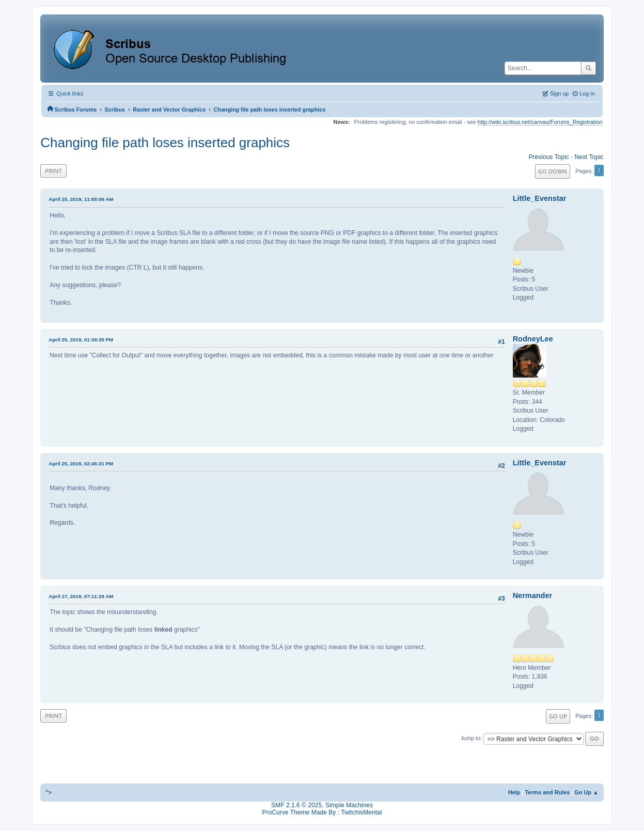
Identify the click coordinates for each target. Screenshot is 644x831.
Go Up (558, 716)
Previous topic (548, 157)
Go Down (553, 171)
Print (53, 171)
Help (514, 792)
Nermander (532, 595)
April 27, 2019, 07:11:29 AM (81, 596)
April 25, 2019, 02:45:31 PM (81, 464)
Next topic (589, 157)
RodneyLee (533, 339)
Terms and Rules (548, 792)
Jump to (471, 739)
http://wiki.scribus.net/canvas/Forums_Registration (540, 122)
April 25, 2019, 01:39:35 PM (81, 340)
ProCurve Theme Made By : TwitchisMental (322, 812)
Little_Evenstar (540, 198)
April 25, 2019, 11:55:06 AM (81, 199)
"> (49, 792)
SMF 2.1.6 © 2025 (296, 805)
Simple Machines (349, 805)
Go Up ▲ (586, 792)
